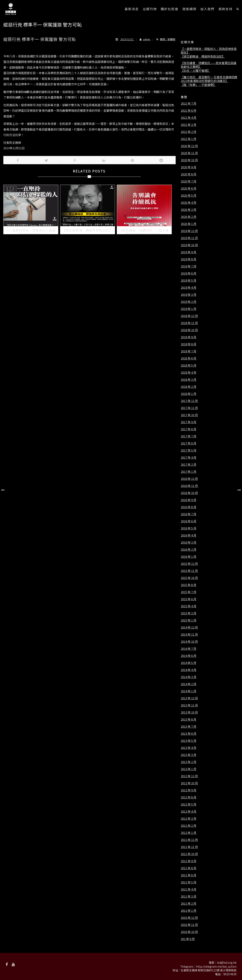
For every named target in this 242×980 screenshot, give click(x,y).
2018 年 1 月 (189, 394)
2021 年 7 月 (189, 103)
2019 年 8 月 (189, 259)
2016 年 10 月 (189, 493)
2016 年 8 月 (189, 507)
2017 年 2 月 (189, 465)
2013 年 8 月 (189, 719)
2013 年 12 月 (189, 698)
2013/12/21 (125, 39)
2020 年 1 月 (189, 224)
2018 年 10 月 (189, 330)
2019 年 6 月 (189, 273)
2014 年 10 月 (189, 642)
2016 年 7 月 (189, 514)
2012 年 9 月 (189, 790)
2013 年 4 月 (189, 748)
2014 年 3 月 (189, 677)
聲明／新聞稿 (168, 39)
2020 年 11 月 (189, 153)
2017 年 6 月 (189, 443)
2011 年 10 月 (189, 854)
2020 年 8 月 (189, 174)
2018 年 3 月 (189, 380)
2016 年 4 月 (189, 535)
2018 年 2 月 (189, 387)
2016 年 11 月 (189, 486)
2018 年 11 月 (189, 323)
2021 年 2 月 (189, 132)
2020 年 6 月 (189, 188)
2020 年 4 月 (189, 203)
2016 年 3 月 (189, 542)
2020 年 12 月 (189, 146)
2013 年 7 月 (189, 726)
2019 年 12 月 (189, 231)
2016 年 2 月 (189, 549)
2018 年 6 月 (189, 358)
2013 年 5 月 (189, 741)
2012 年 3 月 (189, 819)
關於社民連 (170, 9)
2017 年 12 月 (189, 401)
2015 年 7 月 (189, 592)
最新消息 (132, 9)
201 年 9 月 (188, 939)
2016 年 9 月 (189, 500)
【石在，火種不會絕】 (195, 71)
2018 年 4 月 (189, 372)
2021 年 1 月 (189, 139)
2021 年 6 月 (189, 111)
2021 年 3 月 (189, 125)
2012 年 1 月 (189, 833)
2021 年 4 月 (189, 118)
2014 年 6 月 (189, 656)
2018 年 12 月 (189, 316)
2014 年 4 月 (189, 670)
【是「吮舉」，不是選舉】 (198, 85)
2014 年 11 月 (189, 634)
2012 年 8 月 (189, 797)
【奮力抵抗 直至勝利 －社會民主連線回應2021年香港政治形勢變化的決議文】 (209, 79)
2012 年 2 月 (189, 826)
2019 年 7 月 (189, 266)
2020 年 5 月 (189, 195)
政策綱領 (189, 9)
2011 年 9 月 (189, 861)
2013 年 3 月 (189, 755)
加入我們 (207, 9)
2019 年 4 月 (189, 288)
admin (143, 39)
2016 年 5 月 (189, 528)
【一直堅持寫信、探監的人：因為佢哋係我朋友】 (209, 51)
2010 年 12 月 (189, 918)
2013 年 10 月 (189, 712)
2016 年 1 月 (189, 557)
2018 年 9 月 (189, 337)
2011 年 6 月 (189, 875)
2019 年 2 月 (189, 302)
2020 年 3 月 (189, 210)
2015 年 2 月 (189, 613)
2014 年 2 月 (189, 684)
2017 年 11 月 (189, 408)
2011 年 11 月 (189, 847)
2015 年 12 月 (189, 564)
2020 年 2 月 (189, 217)
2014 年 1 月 (189, 691)
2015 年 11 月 (189, 571)
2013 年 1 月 (189, 769)
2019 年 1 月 (189, 309)
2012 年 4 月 (189, 811)
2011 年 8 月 (189, 868)
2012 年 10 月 (189, 783)
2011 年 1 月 (189, 911)
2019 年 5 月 (189, 280)
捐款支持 (226, 9)
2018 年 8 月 (189, 344)
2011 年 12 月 (189, 840)
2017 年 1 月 (189, 472)
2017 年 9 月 (189, 422)
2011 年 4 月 (189, 889)
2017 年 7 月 (189, 436)
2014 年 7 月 (189, 649)
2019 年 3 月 (189, 295)
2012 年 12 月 (189, 776)
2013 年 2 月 (189, 762)
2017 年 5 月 (189, 450)
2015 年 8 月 (189, 585)
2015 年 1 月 (189, 620)
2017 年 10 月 (189, 415)
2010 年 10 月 (189, 932)
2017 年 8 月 (189, 429)
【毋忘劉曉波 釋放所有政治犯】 (203, 56)
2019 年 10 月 (189, 245)
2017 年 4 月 (189, 457)
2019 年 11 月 (189, 238)
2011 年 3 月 (189, 896)
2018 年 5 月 (189, 365)
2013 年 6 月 (189, 734)
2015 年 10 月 (189, 578)
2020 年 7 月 (189, 181)
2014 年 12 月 (189, 627)
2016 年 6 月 (189, 521)
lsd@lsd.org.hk (227, 962)
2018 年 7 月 (189, 351)
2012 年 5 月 (189, 804)
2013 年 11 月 (189, 705)
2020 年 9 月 (189, 167)
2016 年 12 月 (189, 479)
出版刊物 (150, 9)
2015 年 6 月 (189, 599)
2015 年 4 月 (189, 606)
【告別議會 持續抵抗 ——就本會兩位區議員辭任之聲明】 (209, 65)
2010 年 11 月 (189, 925)
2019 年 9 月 (189, 252)
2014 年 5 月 (189, 663)
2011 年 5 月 (189, 882)
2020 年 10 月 (189, 160)
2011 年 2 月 (189, 903)
